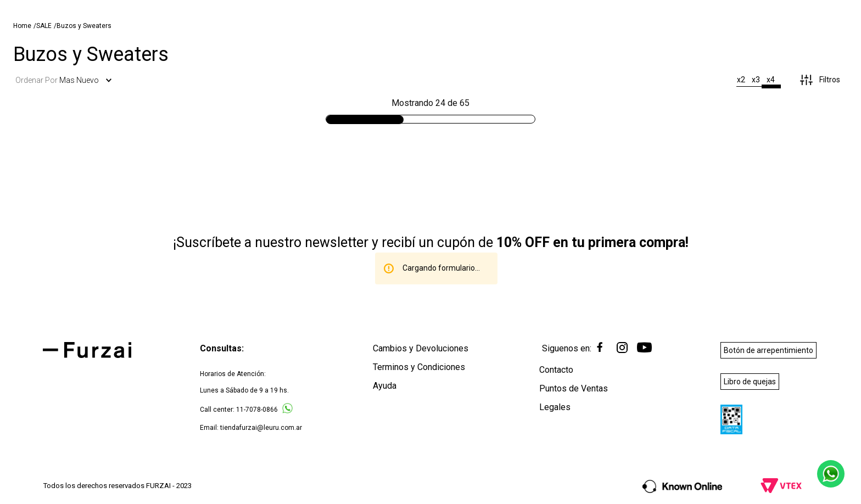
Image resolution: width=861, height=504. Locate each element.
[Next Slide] (679, 9)
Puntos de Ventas (574, 389)
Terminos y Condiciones (419, 368)
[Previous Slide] (182, 9)
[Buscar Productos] (684, 35)
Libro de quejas (750, 382)
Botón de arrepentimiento (768, 351)
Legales (555, 408)
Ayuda (385, 386)
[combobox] (626, 36)
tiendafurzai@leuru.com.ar (261, 428)
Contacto (556, 370)
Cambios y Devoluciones (421, 349)
